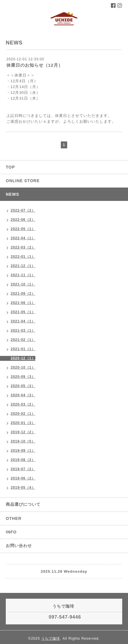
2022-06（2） (23, 220)
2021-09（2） (23, 294)
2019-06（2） (23, 478)
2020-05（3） (23, 386)
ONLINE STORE (23, 181)
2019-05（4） (23, 488)
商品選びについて (23, 504)
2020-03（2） (23, 404)
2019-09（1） (23, 451)
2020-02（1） (23, 414)
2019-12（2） (23, 432)
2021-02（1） (23, 340)
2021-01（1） (23, 349)
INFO (11, 532)
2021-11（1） (23, 275)
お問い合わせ (19, 546)
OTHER (14, 518)
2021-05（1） (23, 312)
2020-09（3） (23, 377)
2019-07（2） (23, 469)
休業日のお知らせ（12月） (35, 65)
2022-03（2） (23, 247)
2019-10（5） (23, 441)
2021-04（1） (23, 321)
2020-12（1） (23, 358)
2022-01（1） (23, 257)
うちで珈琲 (51, 639)
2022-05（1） (23, 229)
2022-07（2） (23, 210)
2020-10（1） (23, 367)
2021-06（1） (23, 303)
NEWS (12, 194)
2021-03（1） (23, 331)
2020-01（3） (23, 423)
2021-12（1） (23, 266)
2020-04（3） (23, 395)
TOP (10, 167)
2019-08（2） (23, 460)
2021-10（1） (23, 284)
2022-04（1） (23, 238)
